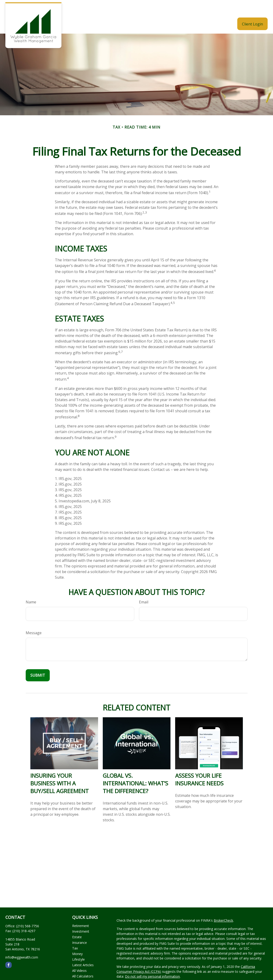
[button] (126, 10)
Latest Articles (83, 951)
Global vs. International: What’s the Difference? (135, 769)
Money (77, 940)
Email (144, 588)
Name (31, 588)
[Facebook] (9, 951)
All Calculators (83, 962)
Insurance (80, 929)
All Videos (79, 957)
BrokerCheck (223, 906)
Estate (77, 923)
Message (34, 619)
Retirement (81, 912)
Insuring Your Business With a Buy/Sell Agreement (60, 769)
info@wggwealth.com (22, 943)
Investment (81, 917)
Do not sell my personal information (152, 962)
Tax (75, 934)
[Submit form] (38, 661)
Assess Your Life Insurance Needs (199, 765)
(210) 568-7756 (28, 912)
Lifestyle (78, 945)
